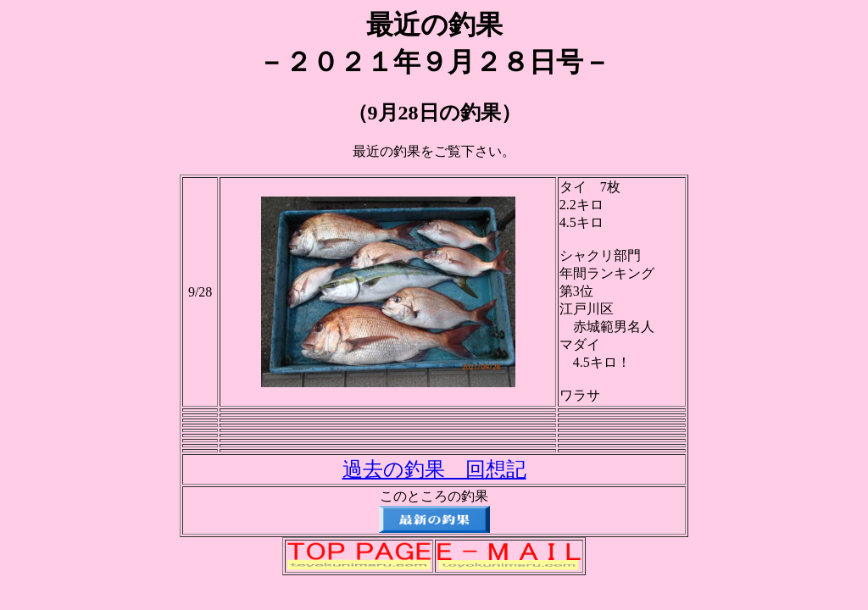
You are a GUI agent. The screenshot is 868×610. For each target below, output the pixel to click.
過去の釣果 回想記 (434, 469)
